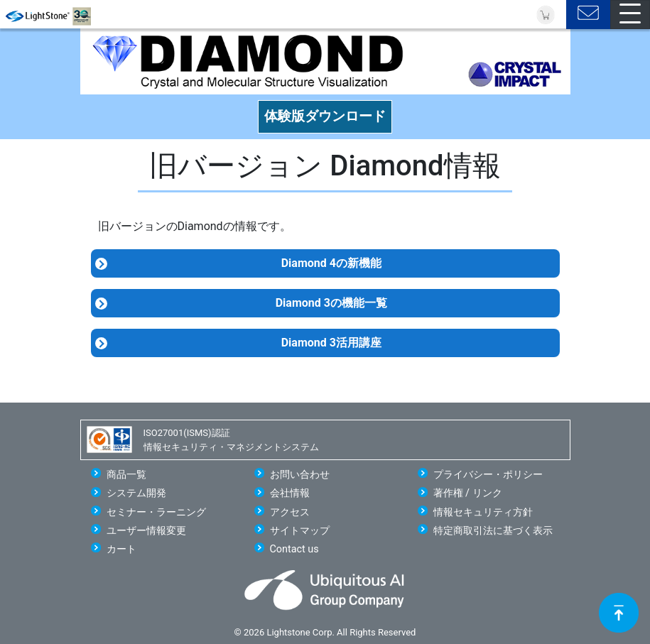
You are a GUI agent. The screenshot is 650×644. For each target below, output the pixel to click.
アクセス (290, 512)
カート (121, 549)
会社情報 (290, 493)
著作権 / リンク (468, 493)
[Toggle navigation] (630, 15)
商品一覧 (126, 475)
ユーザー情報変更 (146, 531)
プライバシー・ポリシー (488, 475)
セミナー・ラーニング (156, 512)
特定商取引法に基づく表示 (493, 531)
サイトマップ (300, 531)
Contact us (294, 549)
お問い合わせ (300, 475)
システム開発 (136, 493)
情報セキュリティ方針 (483, 512)
